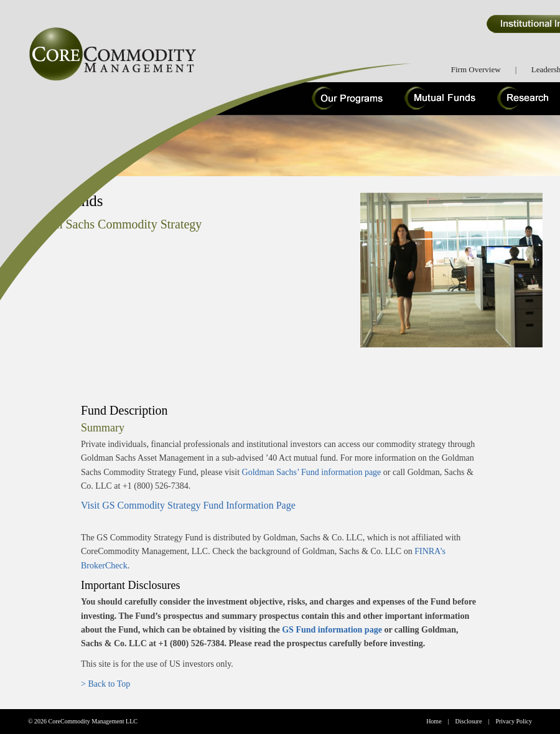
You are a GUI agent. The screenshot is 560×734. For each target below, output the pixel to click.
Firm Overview (476, 69)
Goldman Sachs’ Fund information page (312, 472)
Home (434, 721)
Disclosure (469, 721)
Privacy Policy (514, 721)
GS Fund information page (332, 630)
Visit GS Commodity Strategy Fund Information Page (188, 505)
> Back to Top (105, 684)
